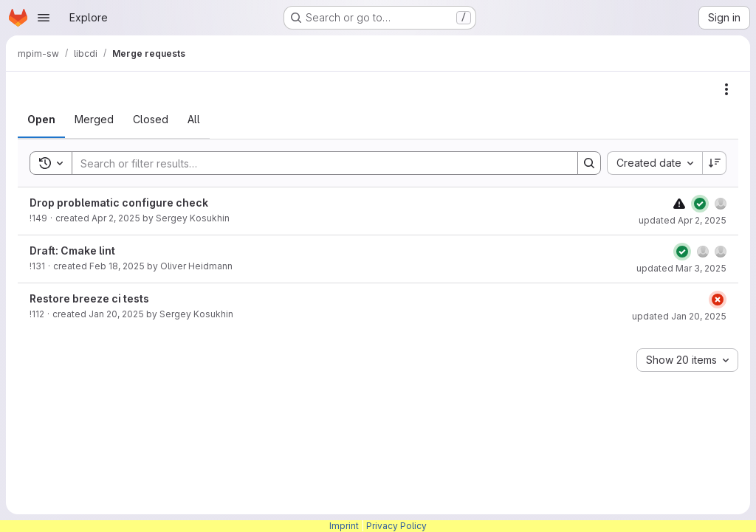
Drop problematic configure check (119, 203)
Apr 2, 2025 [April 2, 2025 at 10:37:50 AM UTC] (116, 218)
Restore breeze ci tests (89, 298)
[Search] (317, 163)
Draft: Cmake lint (72, 251)
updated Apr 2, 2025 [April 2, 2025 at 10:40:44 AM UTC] (683, 220)
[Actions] (726, 89)
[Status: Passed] (700, 204)
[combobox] (654, 163)
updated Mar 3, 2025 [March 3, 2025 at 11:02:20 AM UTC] (681, 268)
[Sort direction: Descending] (715, 163)
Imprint (344, 526)
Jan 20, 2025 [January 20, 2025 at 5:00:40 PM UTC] (116, 314)
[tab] (41, 120)
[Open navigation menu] (44, 18)
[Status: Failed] (718, 300)
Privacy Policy (396, 526)
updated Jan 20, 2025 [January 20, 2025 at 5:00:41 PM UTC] (679, 316)
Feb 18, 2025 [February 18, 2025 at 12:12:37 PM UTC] (117, 266)
